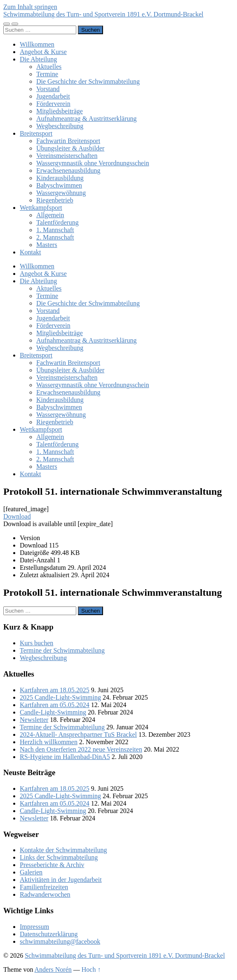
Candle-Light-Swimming (53, 712)
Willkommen (37, 44)
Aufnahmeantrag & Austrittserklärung (87, 119)
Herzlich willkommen (49, 742)
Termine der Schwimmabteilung (62, 650)
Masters (47, 245)
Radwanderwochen (45, 894)
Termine (47, 74)
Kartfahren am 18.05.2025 (55, 690)
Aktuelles (49, 67)
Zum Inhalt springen (30, 7)
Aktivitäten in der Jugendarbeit (61, 880)
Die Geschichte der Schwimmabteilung (88, 81)
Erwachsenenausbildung (68, 170)
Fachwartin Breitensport (68, 141)
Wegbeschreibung (60, 126)
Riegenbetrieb (55, 200)
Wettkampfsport (41, 208)
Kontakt (31, 252)
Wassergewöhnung (61, 193)
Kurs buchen (36, 643)
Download (17, 516)
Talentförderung (57, 222)
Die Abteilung (38, 59)
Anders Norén (53, 969)
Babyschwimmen (59, 185)
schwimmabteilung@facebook (60, 941)
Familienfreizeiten (44, 887)
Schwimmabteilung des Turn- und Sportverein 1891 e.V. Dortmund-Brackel (103, 14)
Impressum (34, 927)
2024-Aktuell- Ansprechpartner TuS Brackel (78, 734)
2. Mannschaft (55, 237)
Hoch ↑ (91, 969)
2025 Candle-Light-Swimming (60, 697)
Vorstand (48, 89)
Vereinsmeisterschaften (67, 156)
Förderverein (53, 104)
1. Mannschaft (55, 230)
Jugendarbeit (53, 96)
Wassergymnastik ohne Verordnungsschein (93, 163)
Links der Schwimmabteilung (59, 857)
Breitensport (36, 133)
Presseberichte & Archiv (52, 865)
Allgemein (50, 215)
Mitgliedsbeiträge (60, 111)
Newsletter (34, 720)
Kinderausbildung (60, 178)
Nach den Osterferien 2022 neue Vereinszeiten (81, 749)
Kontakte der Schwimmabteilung (63, 850)
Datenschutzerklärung (49, 934)
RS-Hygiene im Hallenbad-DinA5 (65, 757)
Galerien (31, 872)
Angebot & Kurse (43, 52)
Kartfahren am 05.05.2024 (55, 705)
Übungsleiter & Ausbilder (70, 148)
